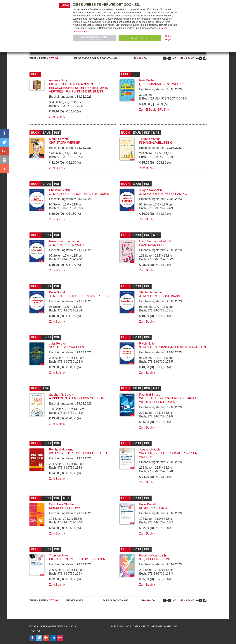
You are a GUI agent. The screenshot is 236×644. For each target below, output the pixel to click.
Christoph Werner (65, 143)
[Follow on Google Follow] (46, 638)
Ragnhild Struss (150, 395)
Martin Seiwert (58, 139)
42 (182, 58)
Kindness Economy (65, 508)
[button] (4, 133)
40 (175, 58)
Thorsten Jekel (59, 555)
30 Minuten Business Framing (163, 194)
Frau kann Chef (152, 245)
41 (178, 58)
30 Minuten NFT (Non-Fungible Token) (79, 194)
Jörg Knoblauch (149, 449)
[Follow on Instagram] (60, 638)
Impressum (118, 626)
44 (189, 58)
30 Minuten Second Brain (160, 296)
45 (193, 58)
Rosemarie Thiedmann (64, 241)
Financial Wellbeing (156, 143)
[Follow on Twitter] (39, 638)
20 (140, 58)
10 (135, 58)
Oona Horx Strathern (63, 504)
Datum (53, 58)
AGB (129, 626)
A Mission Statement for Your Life (77, 398)
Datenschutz (141, 626)
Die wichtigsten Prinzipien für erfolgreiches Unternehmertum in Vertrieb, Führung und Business (79, 88)
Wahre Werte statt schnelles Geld (79, 453)
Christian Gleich (59, 190)
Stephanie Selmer (151, 292)
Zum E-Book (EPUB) (153, 110)
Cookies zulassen (140, 38)
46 (196, 58)
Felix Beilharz (148, 80)
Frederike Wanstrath (152, 555)
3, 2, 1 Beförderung (155, 559)
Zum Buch (56, 117)
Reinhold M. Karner (62, 449)
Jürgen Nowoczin (151, 190)
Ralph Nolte (147, 344)
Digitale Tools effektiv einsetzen (77, 559)
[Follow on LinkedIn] (53, 638)
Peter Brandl (57, 292)
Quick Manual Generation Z (162, 84)
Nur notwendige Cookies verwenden (94, 38)
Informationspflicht (164, 626)
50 (145, 58)
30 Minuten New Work (67, 245)
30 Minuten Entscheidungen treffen (79, 296)
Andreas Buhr (58, 80)
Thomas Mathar (150, 139)
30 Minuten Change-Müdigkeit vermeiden (173, 347)
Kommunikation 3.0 (154, 508)
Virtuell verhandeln (66, 347)
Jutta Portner (58, 344)
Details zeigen (169, 38)
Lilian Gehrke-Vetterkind (155, 241)
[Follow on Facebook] (32, 638)
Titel (33, 58)
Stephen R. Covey (61, 395)
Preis (43, 58)
